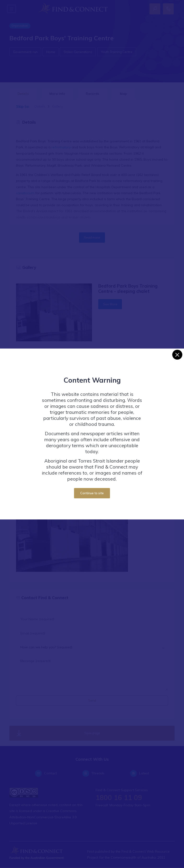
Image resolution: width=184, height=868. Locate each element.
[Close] (177, 355)
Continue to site (92, 493)
